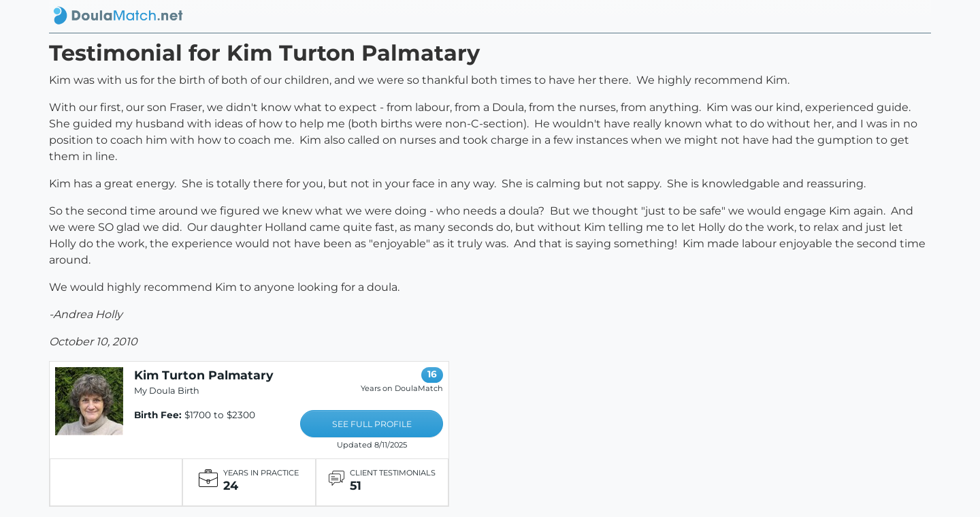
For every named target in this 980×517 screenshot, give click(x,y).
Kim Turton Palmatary (204, 375)
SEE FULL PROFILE (372, 424)
